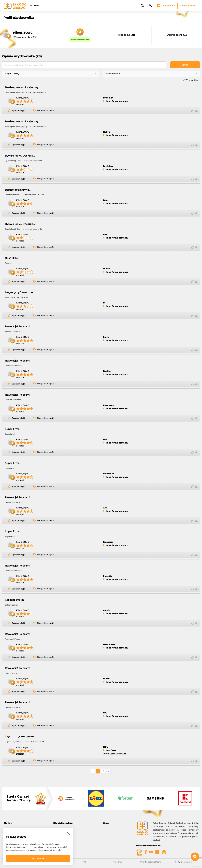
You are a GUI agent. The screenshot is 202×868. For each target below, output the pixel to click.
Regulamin (118, 862)
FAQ (84, 862)
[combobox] (50, 74)
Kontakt (107, 832)
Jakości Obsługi (18, 798)
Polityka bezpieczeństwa (151, 862)
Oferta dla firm (188, 6)
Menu (37, 6)
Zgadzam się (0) (19, 111)
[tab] (26, 823)
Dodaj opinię (168, 6)
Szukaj (185, 65)
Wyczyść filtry (192, 80)
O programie (109, 828)
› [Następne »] (108, 771)
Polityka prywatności (184, 862)
